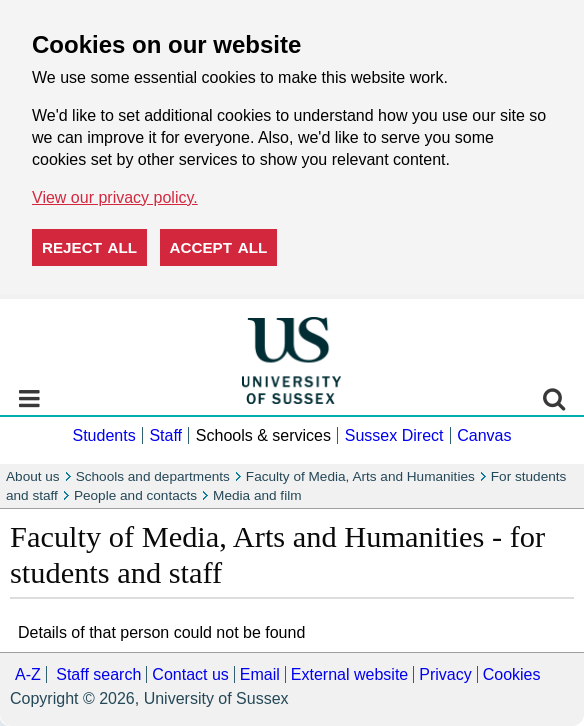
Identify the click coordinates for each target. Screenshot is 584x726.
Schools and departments (153, 476)
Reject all (89, 247)
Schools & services (263, 435)
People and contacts (135, 495)
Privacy (445, 674)
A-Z (28, 674)
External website (349, 674)
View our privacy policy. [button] (115, 197)
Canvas (484, 435)
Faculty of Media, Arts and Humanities (360, 476)
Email (260, 674)
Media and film (257, 495)
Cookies (512, 674)
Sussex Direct (394, 435)
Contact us (190, 674)
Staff (165, 435)
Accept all (219, 247)
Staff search (98, 674)
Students (103, 435)
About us (33, 476)
